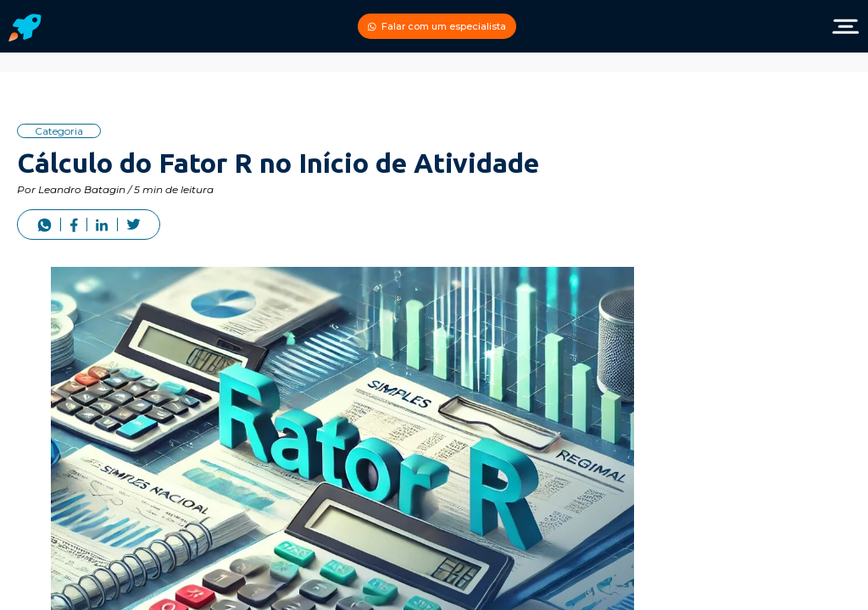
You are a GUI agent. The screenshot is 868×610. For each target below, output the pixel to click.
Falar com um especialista (437, 26)
